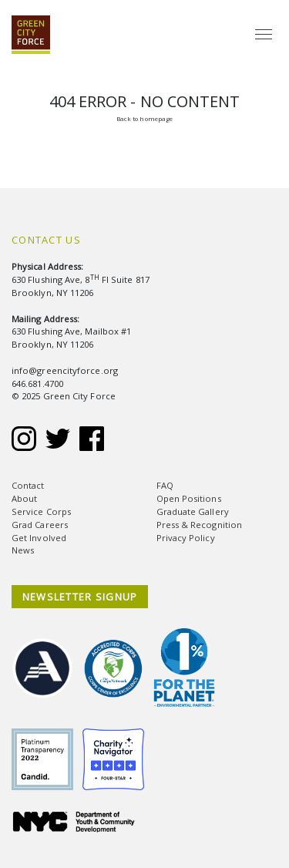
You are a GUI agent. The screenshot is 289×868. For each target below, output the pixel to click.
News (23, 550)
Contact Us (46, 240)
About (24, 498)
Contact (28, 485)
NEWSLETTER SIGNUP (80, 597)
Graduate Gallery (193, 511)
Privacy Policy (186, 538)
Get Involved (39, 538)
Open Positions (189, 498)
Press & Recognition (200, 525)
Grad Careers (40, 525)
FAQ (165, 485)
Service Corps (41, 511)
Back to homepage (144, 118)
